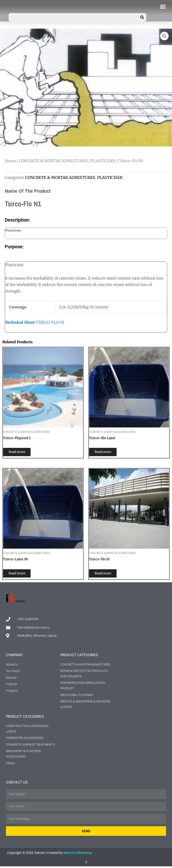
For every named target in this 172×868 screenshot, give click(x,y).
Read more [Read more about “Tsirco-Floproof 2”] (21, 452)
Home (10, 161)
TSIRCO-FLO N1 (35, 322)
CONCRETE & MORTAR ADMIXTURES (53, 161)
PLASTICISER (103, 161)
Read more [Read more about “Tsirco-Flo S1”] (107, 574)
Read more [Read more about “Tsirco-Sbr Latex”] (107, 452)
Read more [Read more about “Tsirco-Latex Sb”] (21, 574)
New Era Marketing (78, 854)
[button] (163, 7)
